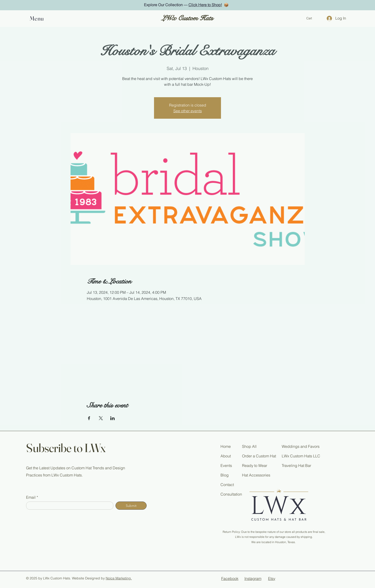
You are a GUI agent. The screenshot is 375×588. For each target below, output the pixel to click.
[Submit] (131, 506)
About (226, 456)
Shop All (249, 446)
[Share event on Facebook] (89, 418)
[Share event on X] (101, 418)
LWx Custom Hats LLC (301, 456)
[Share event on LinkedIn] (113, 418)
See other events (188, 111)
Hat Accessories (256, 475)
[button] (38, 18)
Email (31, 497)
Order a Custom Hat (259, 456)
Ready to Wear (255, 465)
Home (226, 446)
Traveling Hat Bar (296, 465)
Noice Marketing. (119, 578)
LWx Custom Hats (187, 18)
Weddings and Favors (301, 446)
